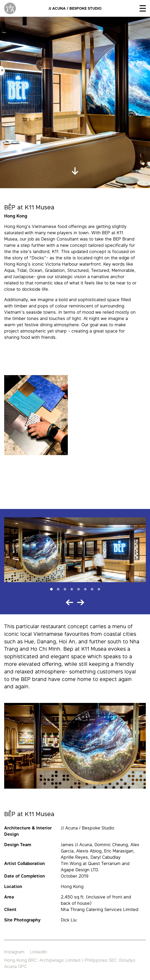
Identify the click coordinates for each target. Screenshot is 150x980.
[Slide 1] (51, 589)
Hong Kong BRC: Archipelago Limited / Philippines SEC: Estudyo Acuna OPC (70, 963)
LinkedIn (39, 952)
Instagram (14, 952)
